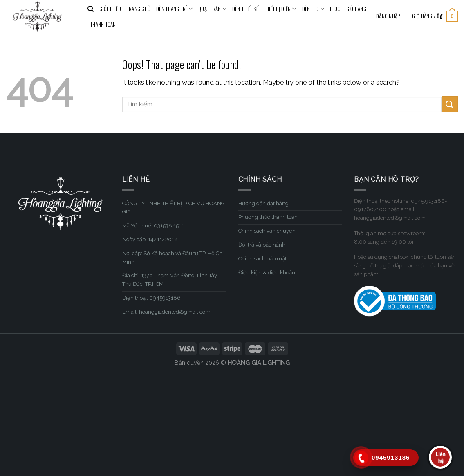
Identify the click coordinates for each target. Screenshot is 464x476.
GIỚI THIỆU (110, 9)
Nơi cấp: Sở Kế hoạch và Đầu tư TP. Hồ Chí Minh (173, 258)
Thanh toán (103, 24)
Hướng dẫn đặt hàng (263, 203)
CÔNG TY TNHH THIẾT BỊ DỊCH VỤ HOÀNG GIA (174, 208)
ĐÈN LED (313, 9)
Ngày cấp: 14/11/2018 (150, 239)
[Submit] (450, 104)
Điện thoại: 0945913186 (151, 298)
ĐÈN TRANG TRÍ (174, 9)
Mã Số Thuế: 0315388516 (154, 226)
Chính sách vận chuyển (267, 231)
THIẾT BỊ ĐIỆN (280, 9)
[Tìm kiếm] (91, 9)
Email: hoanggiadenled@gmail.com (166, 312)
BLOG (335, 9)
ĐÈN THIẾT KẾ (245, 9)
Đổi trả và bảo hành (262, 245)
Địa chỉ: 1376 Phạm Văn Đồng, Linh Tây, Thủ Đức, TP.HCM (170, 280)
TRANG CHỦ (139, 9)
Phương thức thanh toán (268, 217)
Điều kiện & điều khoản (267, 273)
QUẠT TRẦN (212, 9)
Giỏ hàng (356, 9)
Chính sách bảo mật (262, 259)
